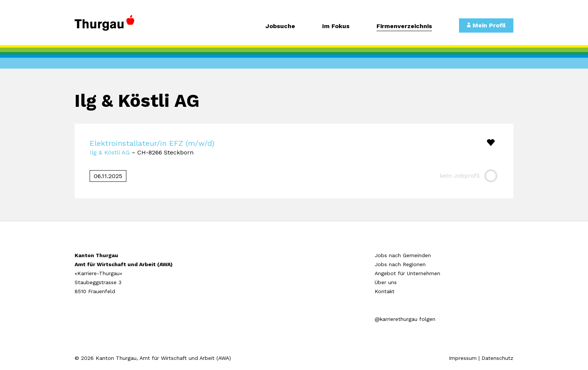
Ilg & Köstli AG (110, 152)
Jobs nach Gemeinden (403, 255)
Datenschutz (497, 358)
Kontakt (385, 291)
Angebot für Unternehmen (407, 273)
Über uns (386, 282)
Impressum (463, 358)
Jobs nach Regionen (400, 264)
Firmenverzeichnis (404, 26)
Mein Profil (486, 25)
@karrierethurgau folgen (405, 319)
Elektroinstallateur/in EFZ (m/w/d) (152, 143)
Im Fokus (336, 26)
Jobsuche (280, 26)
